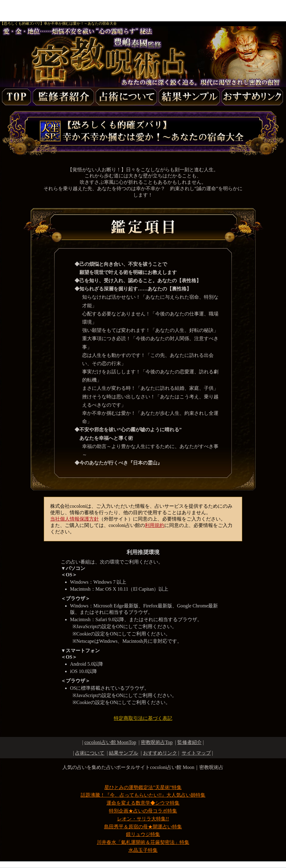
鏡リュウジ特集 (143, 834)
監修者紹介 (190, 742)
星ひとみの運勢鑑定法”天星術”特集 (143, 787)
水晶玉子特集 (143, 850)
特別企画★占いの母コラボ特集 (143, 811)
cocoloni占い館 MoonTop (110, 742)
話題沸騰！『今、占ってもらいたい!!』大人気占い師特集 (143, 795)
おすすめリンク (160, 753)
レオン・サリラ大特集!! (143, 819)
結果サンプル (124, 753)
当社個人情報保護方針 (75, 519)
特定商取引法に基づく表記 (143, 718)
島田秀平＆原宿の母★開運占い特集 (143, 827)
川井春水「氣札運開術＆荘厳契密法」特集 (143, 842)
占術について (90, 753)
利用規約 (155, 525)
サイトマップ (196, 753)
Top (157, 742)
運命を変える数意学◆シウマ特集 (143, 803)
